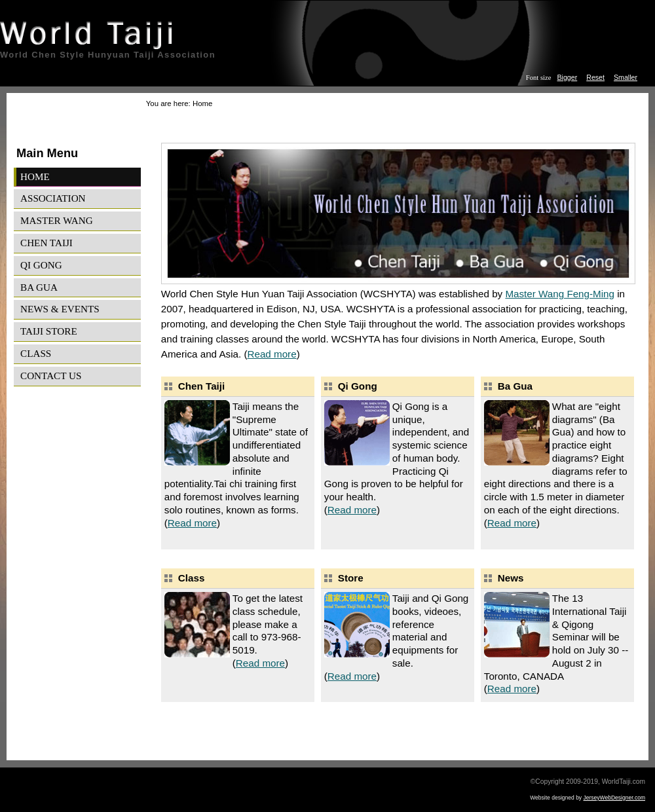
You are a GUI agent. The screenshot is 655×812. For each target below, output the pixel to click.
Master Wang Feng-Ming (560, 294)
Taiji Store (49, 331)
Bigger (568, 77)
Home (35, 176)
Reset (595, 77)
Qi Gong (41, 265)
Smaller (626, 77)
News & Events (60, 309)
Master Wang (57, 220)
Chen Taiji (47, 243)
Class (36, 353)
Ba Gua (39, 287)
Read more (271, 354)
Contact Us (51, 376)
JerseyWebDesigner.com (615, 798)
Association (53, 198)
